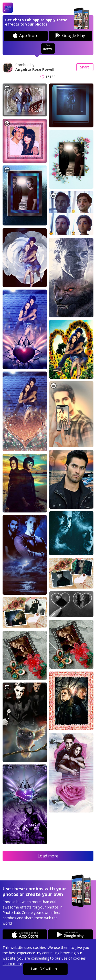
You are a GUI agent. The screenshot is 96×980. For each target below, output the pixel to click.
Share (85, 67)
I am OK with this (45, 969)
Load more (48, 856)
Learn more (12, 964)
